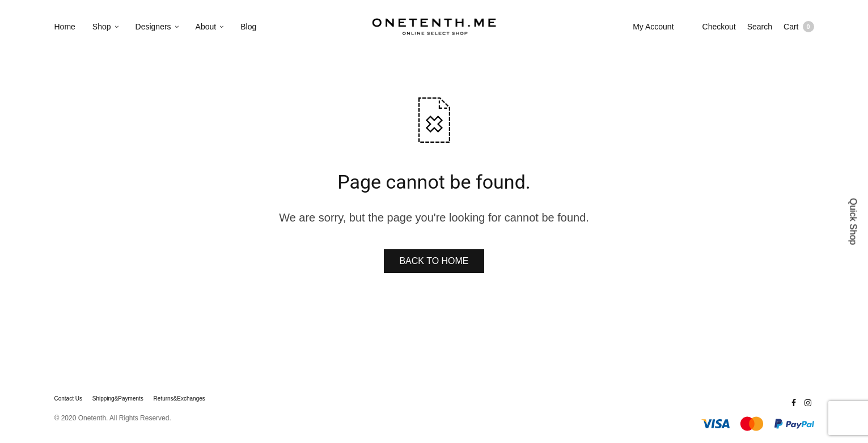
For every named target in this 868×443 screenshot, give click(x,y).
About (206, 27)
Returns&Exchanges (179, 399)
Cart (799, 27)
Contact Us (68, 399)
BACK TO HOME (434, 261)
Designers (153, 27)
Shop (102, 27)
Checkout (719, 27)
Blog (248, 27)
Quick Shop (854, 222)
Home (65, 27)
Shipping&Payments (118, 399)
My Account (653, 27)
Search (760, 27)
